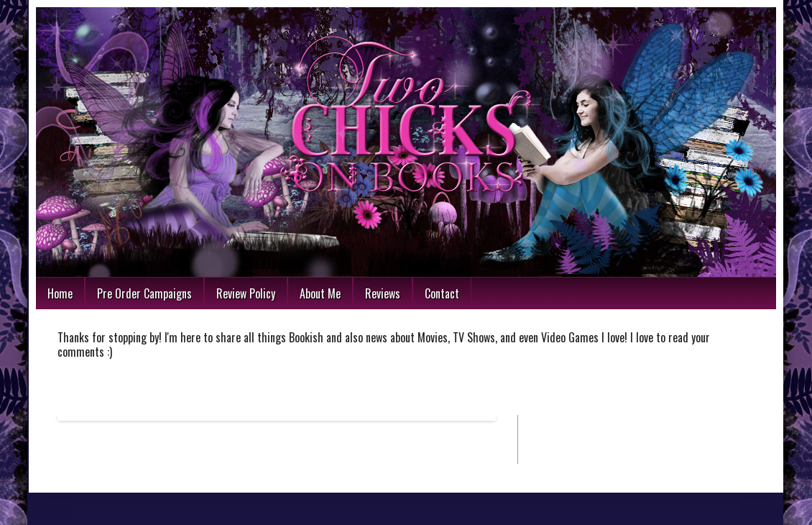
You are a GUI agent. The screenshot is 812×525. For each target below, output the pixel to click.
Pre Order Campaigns (144, 293)
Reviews (383, 293)
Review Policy (246, 293)
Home (60, 293)
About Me (320, 293)
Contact (442, 293)
